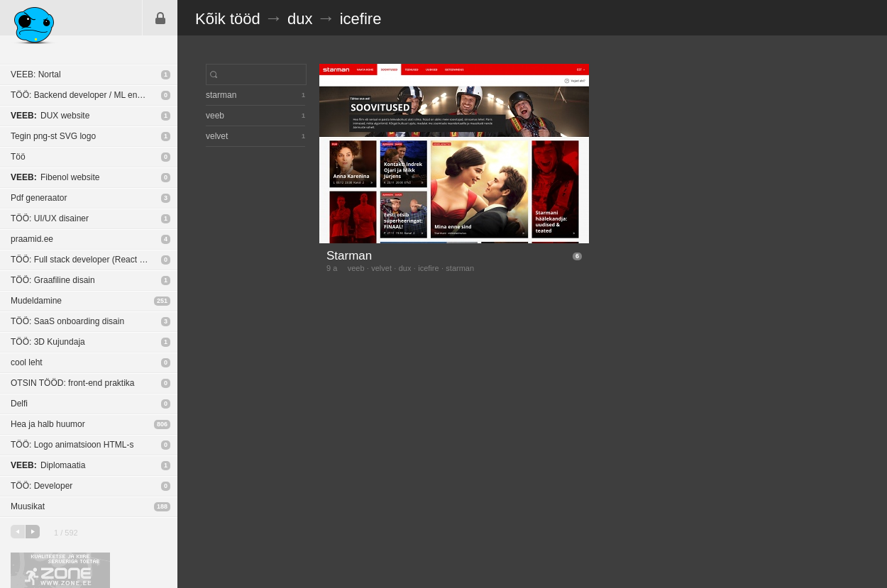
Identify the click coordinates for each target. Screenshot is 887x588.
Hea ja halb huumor (48, 424)
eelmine (18, 532)
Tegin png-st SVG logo (53, 136)
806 (162, 424)
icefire (361, 19)
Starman (349, 256)
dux (300, 19)
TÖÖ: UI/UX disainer (50, 218)
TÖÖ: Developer (42, 486)
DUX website (50, 116)
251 (162, 301)
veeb (356, 268)
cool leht (27, 362)
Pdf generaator (39, 198)
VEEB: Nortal (36, 74)
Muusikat (28, 506)
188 (162, 506)
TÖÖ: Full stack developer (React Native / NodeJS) (94, 260)
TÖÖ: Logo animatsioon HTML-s (72, 445)
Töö (18, 157)
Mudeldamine (36, 301)
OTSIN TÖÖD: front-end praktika (73, 383)
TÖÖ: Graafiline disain (53, 280)
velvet (381, 268)
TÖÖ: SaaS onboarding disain (67, 321)
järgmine (33, 532)
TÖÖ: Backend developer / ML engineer (86, 95)
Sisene (160, 18)
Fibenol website (55, 177)
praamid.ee (32, 239)
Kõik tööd (228, 19)
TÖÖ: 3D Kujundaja (48, 342)
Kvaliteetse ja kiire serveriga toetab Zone (60, 570)
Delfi (19, 404)
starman (460, 268)
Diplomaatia (48, 465)
